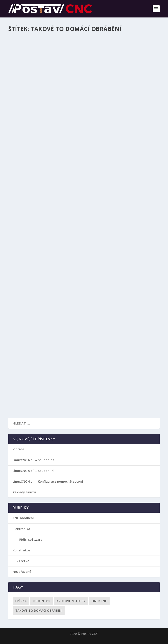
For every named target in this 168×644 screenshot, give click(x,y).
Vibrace (18, 449)
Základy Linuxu (24, 492)
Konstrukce (21, 550)
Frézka (24, 561)
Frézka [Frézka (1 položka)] (21, 601)
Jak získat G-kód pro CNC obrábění (48, 370)
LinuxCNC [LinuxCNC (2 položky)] (99, 601)
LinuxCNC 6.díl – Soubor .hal (34, 460)
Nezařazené (22, 572)
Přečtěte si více (28, 143)
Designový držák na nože (38, 119)
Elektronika (21, 529)
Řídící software (31, 540)
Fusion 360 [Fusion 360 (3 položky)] (41, 601)
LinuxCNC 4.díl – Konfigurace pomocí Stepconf (48, 481)
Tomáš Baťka (29, 126)
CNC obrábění (67, 126)
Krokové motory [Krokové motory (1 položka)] (71, 601)
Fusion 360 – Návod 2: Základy (43, 240)
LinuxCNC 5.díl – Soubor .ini (33, 471)
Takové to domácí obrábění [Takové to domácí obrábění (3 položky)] (39, 610)
